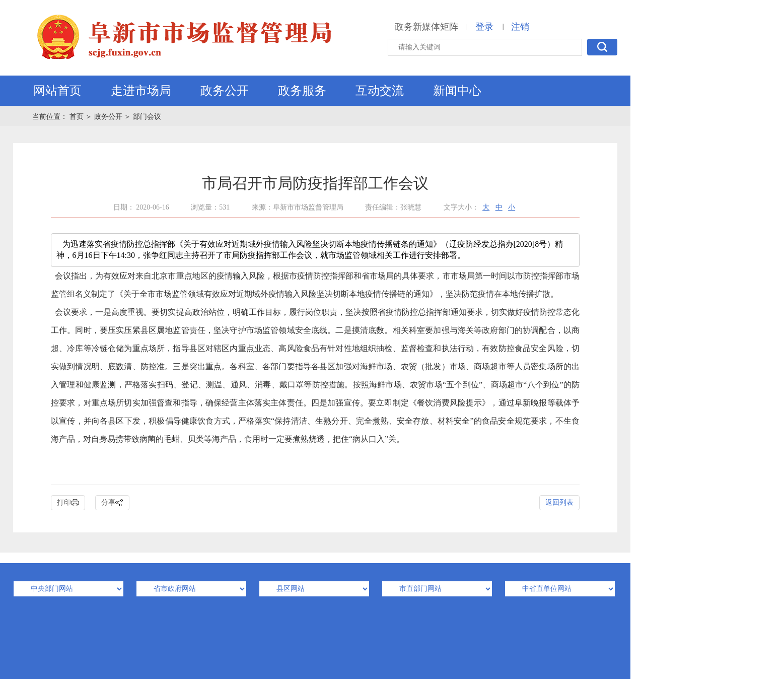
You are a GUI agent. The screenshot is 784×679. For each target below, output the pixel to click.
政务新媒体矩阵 (426, 27)
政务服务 (302, 91)
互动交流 (380, 91)
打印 (68, 503)
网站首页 (57, 91)
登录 (484, 27)
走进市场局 (141, 91)
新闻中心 (457, 91)
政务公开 (225, 91)
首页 (78, 117)
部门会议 (147, 117)
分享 (112, 503)
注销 (520, 27)
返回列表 (559, 502)
